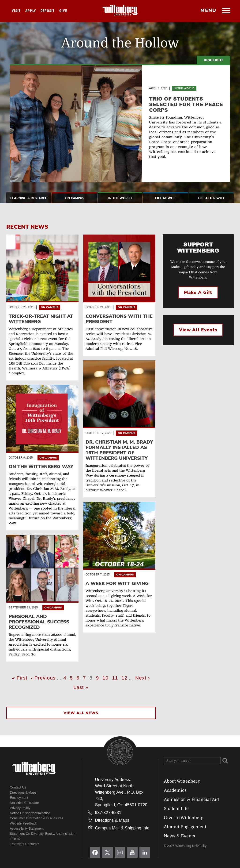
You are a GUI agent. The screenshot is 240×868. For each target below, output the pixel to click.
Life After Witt (211, 198)
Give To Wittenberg (184, 818)
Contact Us (18, 787)
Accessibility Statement (27, 828)
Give (63, 11)
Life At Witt (165, 198)
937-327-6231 (108, 813)
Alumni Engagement (185, 827)
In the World (184, 88)
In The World (120, 198)
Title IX (15, 839)
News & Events (179, 836)
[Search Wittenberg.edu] (192, 761)
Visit (16, 11)
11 (116, 677)
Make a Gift (198, 293)
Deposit (48, 11)
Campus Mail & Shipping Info (122, 828)
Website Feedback (23, 823)
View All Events (198, 330)
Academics (175, 790)
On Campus (75, 198)
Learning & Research (29, 198)
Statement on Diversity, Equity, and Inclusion (43, 834)
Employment (19, 798)
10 (106, 677)
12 (125, 677)
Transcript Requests (24, 844)
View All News (81, 713)
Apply (31, 11)
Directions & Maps (23, 792)
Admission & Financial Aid (191, 799)
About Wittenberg (182, 781)
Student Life (176, 809)
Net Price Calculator (24, 803)
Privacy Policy (20, 808)
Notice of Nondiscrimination (30, 813)
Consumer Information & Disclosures (37, 818)
